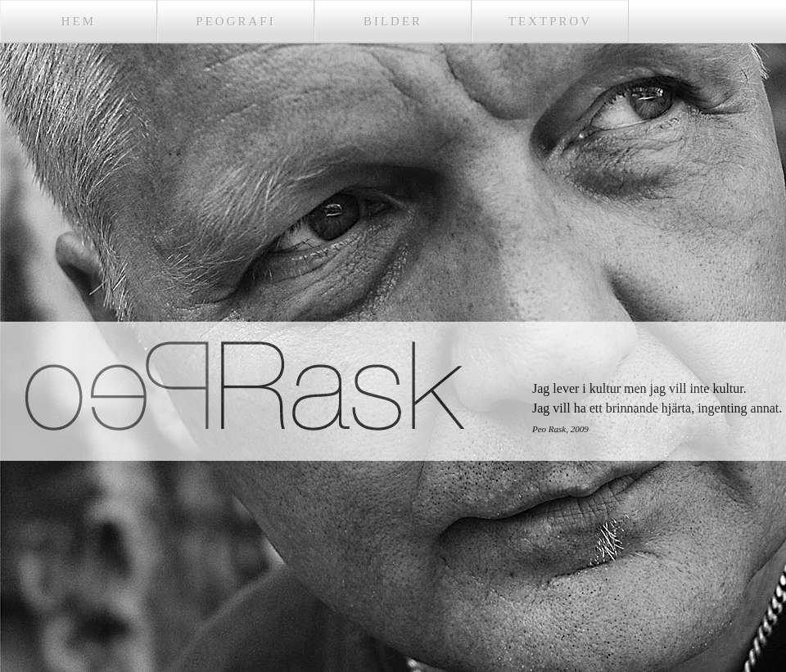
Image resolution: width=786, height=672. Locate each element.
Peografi (235, 21)
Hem (79, 21)
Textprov (550, 21)
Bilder (393, 21)
